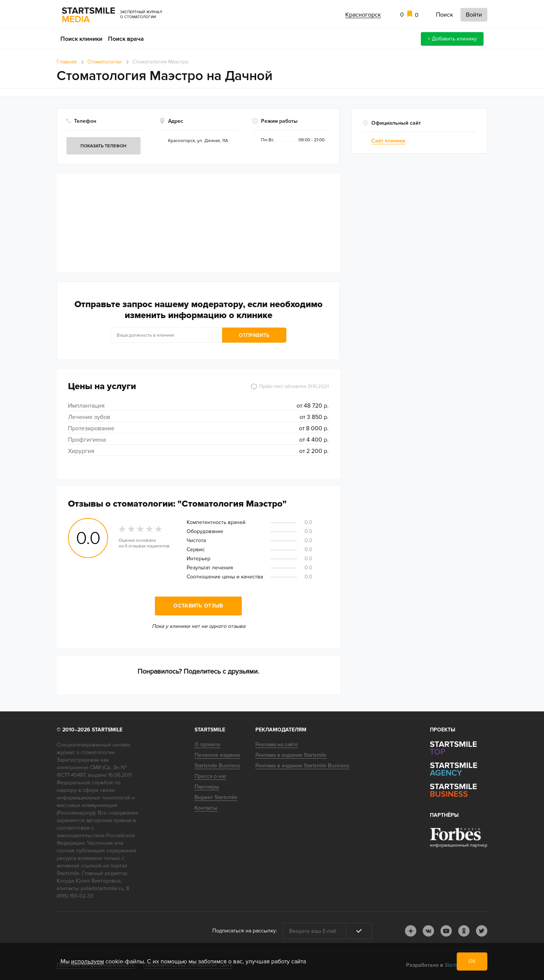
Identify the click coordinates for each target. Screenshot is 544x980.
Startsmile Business (217, 766)
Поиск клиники (81, 39)
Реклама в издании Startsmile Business (302, 766)
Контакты (206, 808)
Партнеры (207, 787)
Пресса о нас (211, 776)
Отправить (254, 335)
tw (482, 931)
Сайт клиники (388, 141)
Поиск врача (126, 39)
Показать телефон (104, 146)
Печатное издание (217, 755)
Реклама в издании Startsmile (291, 755)
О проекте (207, 744)
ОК (472, 961)
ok (464, 931)
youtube (446, 931)
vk (428, 931)
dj (411, 931)
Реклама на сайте (277, 744)
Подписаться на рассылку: (245, 931)
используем (87, 961)
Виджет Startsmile (216, 797)
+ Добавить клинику (452, 39)
